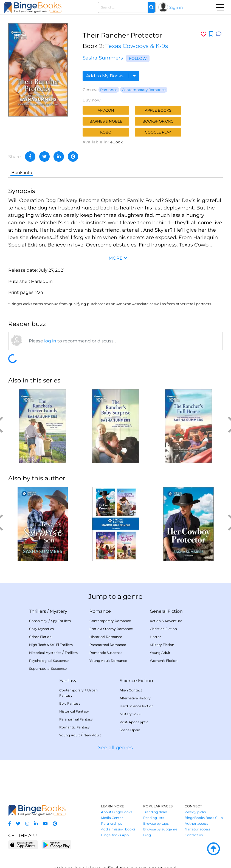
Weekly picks (195, 812)
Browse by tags (156, 823)
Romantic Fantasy (74, 727)
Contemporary (71, 690)
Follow (138, 58)
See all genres (116, 748)
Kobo (106, 132)
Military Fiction (162, 645)
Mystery (58, 611)
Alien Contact (131, 690)
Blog (147, 835)
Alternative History (135, 698)
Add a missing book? (118, 829)
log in (50, 341)
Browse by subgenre (160, 829)
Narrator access (198, 829)
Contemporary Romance (144, 90)
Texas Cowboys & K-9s (137, 46)
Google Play (158, 132)
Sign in (176, 7)
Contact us (194, 835)
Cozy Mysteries (41, 629)
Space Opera (130, 730)
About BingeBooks (117, 812)
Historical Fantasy (74, 711)
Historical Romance (106, 637)
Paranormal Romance (108, 645)
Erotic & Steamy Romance (111, 629)
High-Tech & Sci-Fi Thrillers (51, 645)
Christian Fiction (163, 629)
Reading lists (154, 818)
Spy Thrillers (61, 621)
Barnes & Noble (106, 121)
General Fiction (166, 611)
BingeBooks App (115, 835)
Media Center (112, 818)
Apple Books (158, 110)
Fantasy (68, 681)
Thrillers (38, 611)
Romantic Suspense (106, 653)
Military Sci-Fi (131, 714)
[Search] (151, 7)
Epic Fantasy (70, 703)
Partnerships (112, 823)
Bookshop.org (158, 121)
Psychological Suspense (49, 661)
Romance (109, 90)
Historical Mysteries (45, 653)
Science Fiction (136, 681)
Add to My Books (111, 76)
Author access (196, 823)
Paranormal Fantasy (76, 719)
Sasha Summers (103, 58)
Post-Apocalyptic (134, 722)
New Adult (92, 735)
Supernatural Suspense (48, 669)
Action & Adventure (166, 621)
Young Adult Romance (108, 661)
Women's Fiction (164, 661)
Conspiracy (38, 621)
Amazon (106, 110)
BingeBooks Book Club (204, 818)
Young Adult (160, 653)
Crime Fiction (40, 637)
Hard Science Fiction (137, 706)
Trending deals (155, 812)
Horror (155, 637)
